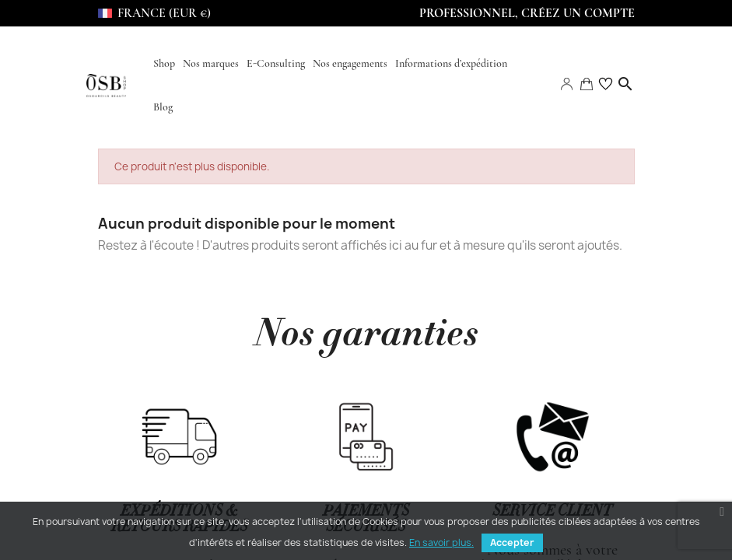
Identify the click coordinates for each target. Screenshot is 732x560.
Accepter (512, 542)
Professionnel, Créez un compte (527, 13)
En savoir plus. (441, 542)
